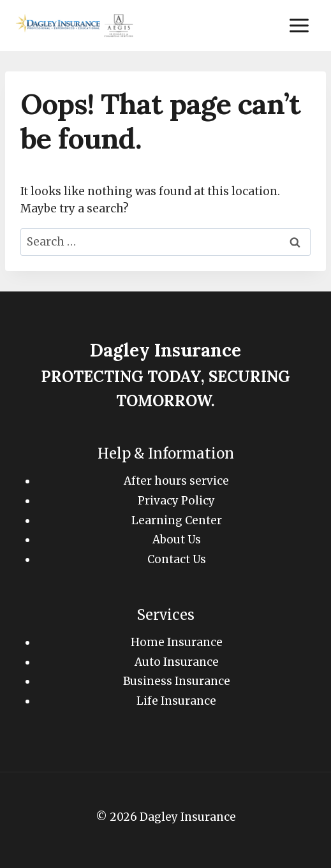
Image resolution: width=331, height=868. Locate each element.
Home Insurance (177, 642)
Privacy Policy (176, 501)
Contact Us (177, 559)
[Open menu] (299, 25)
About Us (177, 540)
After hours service (176, 481)
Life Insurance (176, 701)
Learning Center (177, 520)
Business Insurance (177, 681)
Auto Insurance (177, 662)
